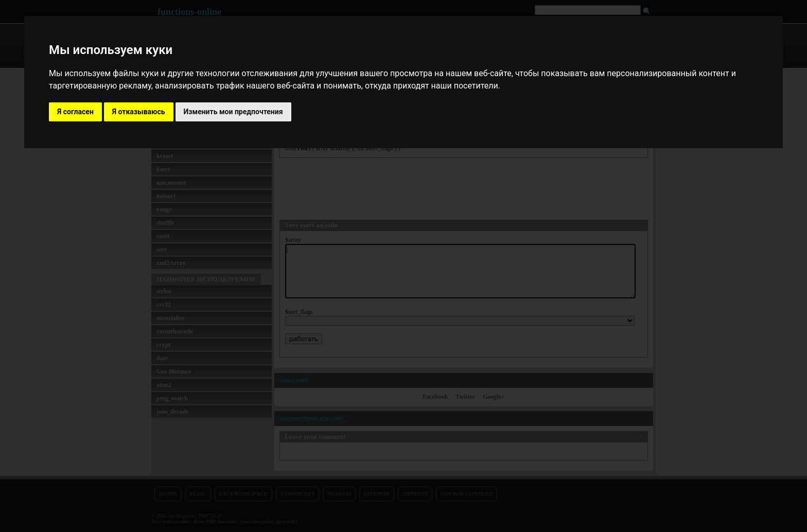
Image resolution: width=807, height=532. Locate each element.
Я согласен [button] (75, 112)
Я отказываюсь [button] (139, 112)
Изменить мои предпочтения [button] (233, 112)
